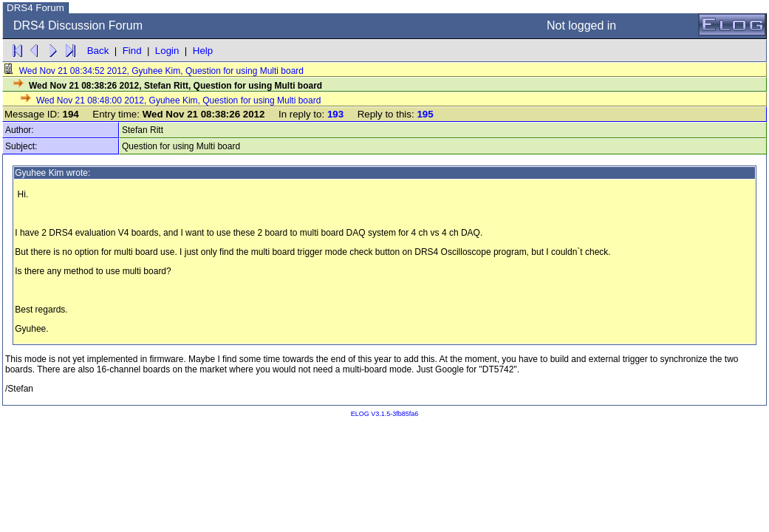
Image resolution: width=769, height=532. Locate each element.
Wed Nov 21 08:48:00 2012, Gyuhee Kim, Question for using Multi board (171, 100)
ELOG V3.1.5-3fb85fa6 (385, 414)
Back (98, 51)
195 (425, 114)
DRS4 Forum (35, 8)
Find (132, 51)
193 (335, 114)
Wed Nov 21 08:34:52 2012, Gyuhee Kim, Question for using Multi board (154, 71)
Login (167, 51)
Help (203, 51)
